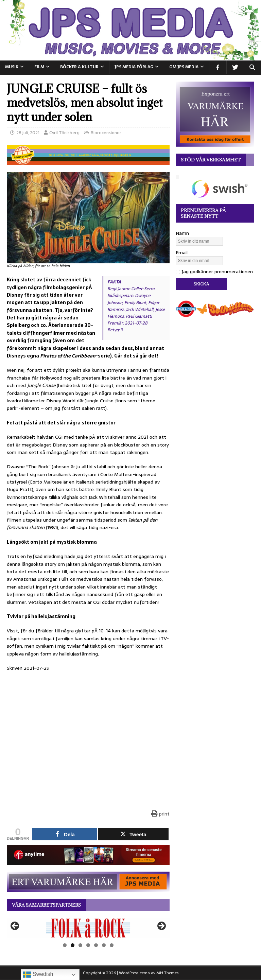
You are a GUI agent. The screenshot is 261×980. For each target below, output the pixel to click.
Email (182, 252)
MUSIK (12, 67)
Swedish (38, 975)
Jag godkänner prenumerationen (214, 272)
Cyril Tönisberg (64, 133)
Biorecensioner (106, 133)
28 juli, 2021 (28, 133)
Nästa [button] (161, 926)
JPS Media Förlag (134, 67)
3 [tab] (80, 945)
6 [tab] (104, 945)
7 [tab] (112, 945)
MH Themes (167, 973)
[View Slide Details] (88, 928)
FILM (39, 67)
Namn (182, 233)
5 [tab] (96, 945)
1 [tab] (65, 945)
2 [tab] (73, 945)
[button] (252, 68)
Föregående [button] (15, 926)
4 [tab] (88, 945)
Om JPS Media (184, 67)
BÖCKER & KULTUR (79, 67)
